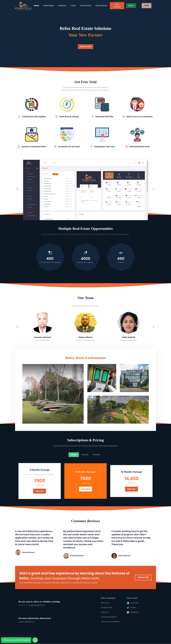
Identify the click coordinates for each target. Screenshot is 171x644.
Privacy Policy (107, 608)
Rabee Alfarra (85, 337)
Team (73, 6)
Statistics (62, 6)
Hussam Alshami (42, 337)
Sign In (131, 5)
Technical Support (109, 617)
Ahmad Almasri (28, 553)
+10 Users (97, 455)
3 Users (74, 455)
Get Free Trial (86, 47)
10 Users (85, 455)
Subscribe (40, 491)
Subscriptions (101, 6)
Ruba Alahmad (124, 556)
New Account (117, 6)
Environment (86, 6)
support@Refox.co (37, 605)
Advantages (49, 6)
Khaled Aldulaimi (77, 556)
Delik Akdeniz (129, 337)
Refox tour (105, 603)
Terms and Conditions (110, 622)
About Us (105, 612)
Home (36, 6)
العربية (147, 5)
